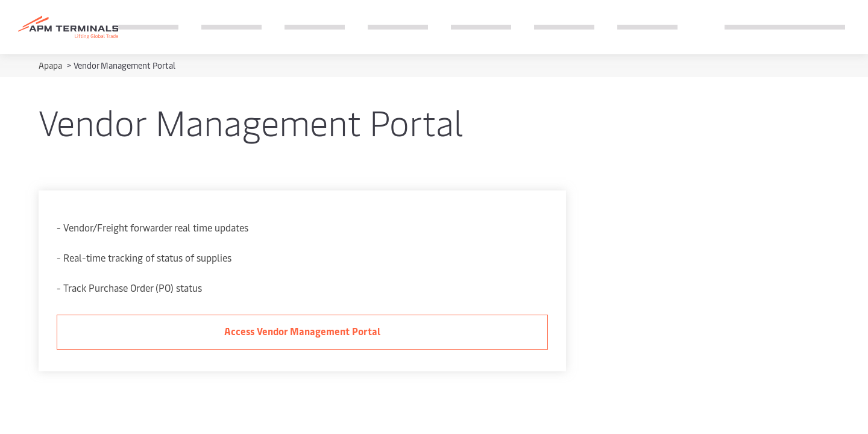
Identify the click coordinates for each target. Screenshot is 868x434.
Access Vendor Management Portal (302, 331)
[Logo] (68, 27)
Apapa (51, 65)
